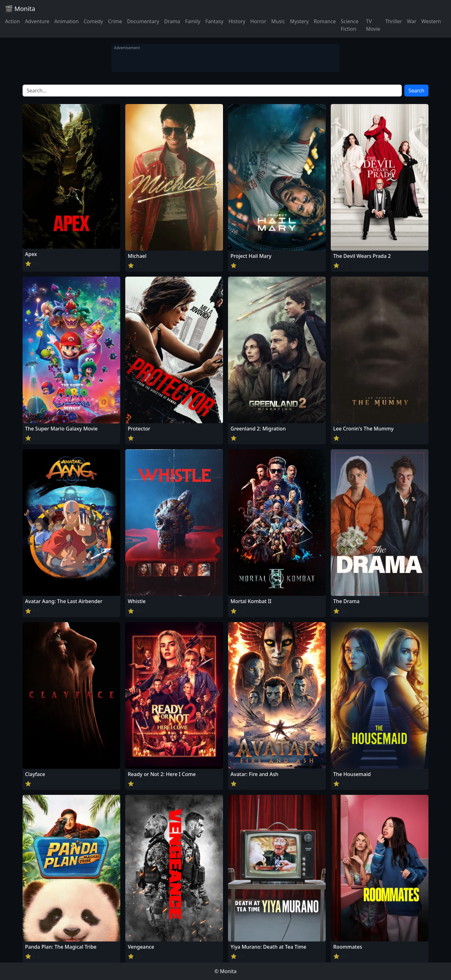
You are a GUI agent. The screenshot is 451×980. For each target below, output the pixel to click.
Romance (325, 21)
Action (12, 21)
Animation (66, 21)
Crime (115, 21)
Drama (172, 21)
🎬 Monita (20, 9)
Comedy (93, 21)
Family (193, 21)
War (412, 21)
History (237, 21)
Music (278, 21)
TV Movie (373, 25)
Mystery (299, 21)
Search (416, 91)
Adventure (37, 21)
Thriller (394, 21)
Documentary (143, 21)
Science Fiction (350, 25)
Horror (258, 21)
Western (431, 21)
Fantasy (215, 21)
